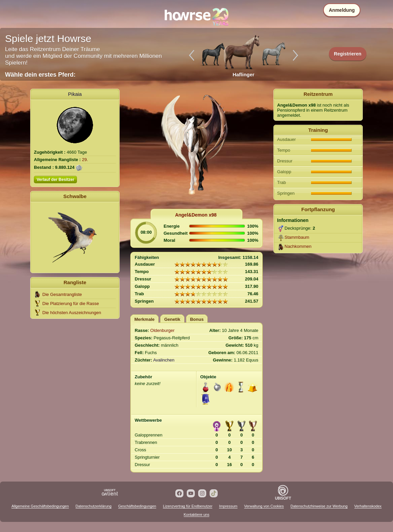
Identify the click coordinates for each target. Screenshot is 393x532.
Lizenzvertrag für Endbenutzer (188, 506)
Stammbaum (297, 237)
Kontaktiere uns (196, 515)
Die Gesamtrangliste (62, 294)
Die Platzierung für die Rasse (71, 303)
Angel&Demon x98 (196, 215)
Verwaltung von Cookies (264, 506)
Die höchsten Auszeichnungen (72, 313)
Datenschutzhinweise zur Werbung (319, 506)
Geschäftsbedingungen (137, 506)
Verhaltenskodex (368, 506)
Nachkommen (298, 246)
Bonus (197, 319)
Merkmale (144, 319)
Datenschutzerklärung (94, 506)
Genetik (172, 319)
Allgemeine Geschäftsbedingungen (40, 506)
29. (85, 160)
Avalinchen (164, 360)
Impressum (228, 506)
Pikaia (75, 94)
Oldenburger (162, 330)
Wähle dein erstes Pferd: (40, 75)
